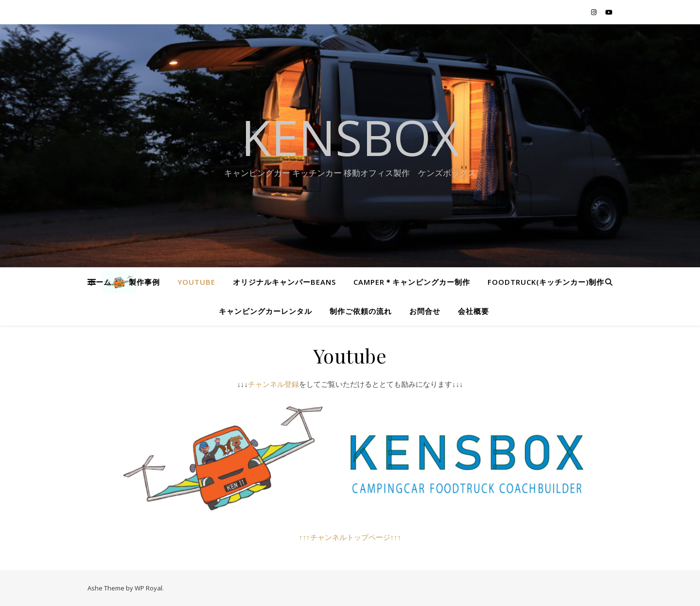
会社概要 (473, 311)
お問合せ (425, 311)
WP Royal (149, 588)
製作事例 (144, 282)
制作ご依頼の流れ (361, 311)
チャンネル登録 (273, 384)
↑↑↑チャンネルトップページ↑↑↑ (350, 537)
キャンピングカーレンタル (265, 311)
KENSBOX (350, 137)
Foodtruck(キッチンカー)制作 (546, 282)
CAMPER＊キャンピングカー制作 (412, 282)
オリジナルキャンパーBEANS (284, 282)
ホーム (100, 282)
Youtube (196, 282)
